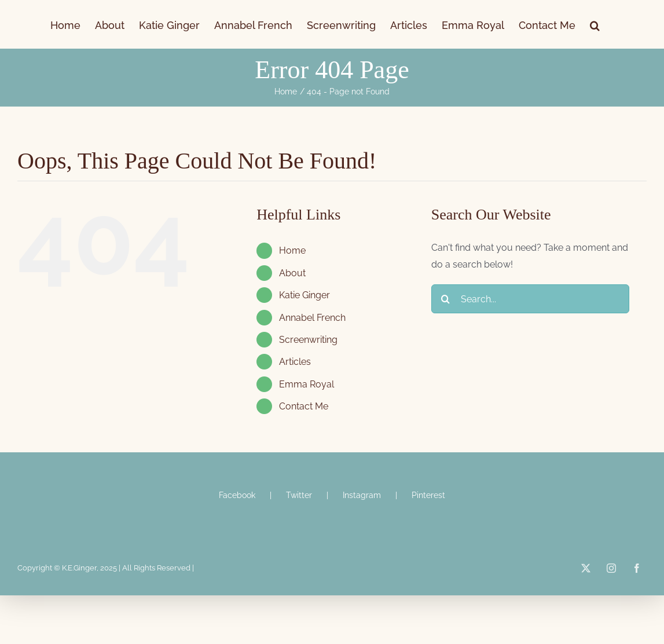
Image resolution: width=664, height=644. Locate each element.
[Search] (446, 299)
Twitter (299, 495)
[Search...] (530, 299)
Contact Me (304, 406)
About (292, 273)
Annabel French (312, 318)
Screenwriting (308, 340)
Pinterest (428, 495)
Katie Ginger (305, 295)
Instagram (362, 495)
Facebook (237, 495)
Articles (295, 362)
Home (292, 250)
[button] (595, 24)
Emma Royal (307, 384)
